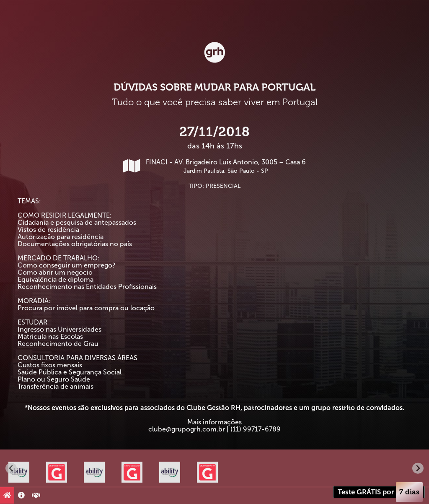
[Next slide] (418, 468)
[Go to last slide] (11, 468)
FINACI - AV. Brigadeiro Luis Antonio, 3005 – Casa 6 (214, 166)
